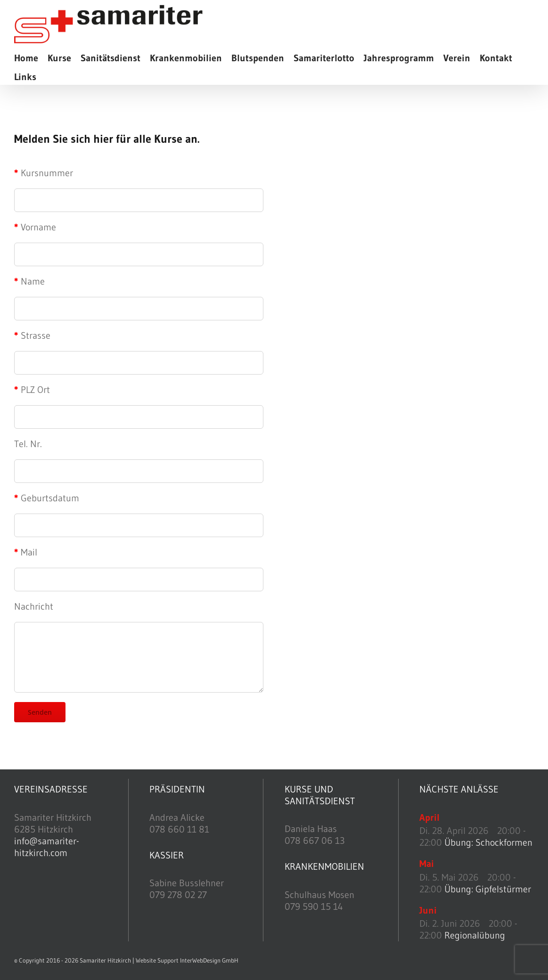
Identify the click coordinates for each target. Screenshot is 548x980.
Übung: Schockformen (488, 842)
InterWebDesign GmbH (209, 960)
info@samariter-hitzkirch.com (47, 847)
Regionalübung (475, 935)
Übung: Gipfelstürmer (488, 889)
